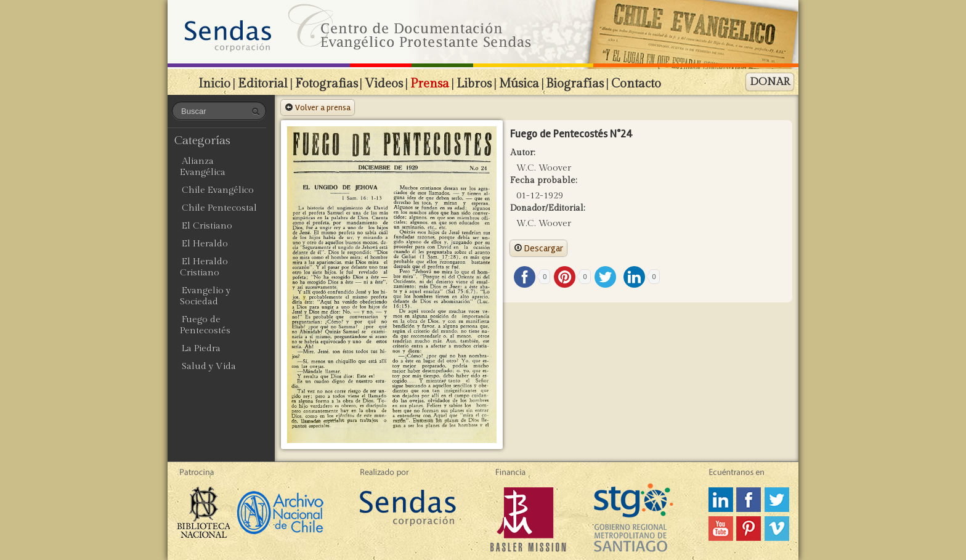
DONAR (770, 82)
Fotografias (327, 84)
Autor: (522, 153)
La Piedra (201, 348)
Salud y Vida (209, 366)
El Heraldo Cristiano (204, 267)
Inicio (214, 84)
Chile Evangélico (218, 190)
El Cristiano (207, 226)
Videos (384, 84)
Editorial (263, 84)
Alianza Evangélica (203, 167)
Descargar (538, 248)
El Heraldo (205, 244)
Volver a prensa (318, 108)
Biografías (575, 84)
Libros (474, 84)
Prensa (430, 84)
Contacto (636, 84)
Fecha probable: (543, 181)
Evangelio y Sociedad (205, 296)
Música (519, 84)
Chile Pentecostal (219, 208)
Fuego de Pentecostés (205, 325)
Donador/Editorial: (547, 208)
